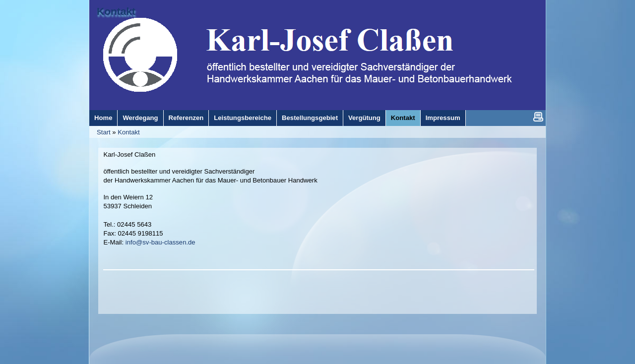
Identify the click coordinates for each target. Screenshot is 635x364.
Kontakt (128, 132)
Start (104, 132)
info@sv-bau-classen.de (160, 242)
